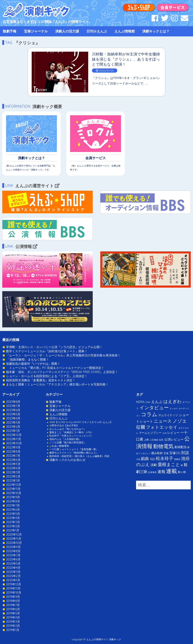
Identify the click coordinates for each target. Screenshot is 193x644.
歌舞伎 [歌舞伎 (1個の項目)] (177, 459)
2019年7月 (13, 605)
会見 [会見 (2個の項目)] (161, 440)
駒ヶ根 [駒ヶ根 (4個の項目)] (182, 472)
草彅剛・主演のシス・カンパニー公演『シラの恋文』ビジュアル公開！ (54, 347)
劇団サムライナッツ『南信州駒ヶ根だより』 (74, 453)
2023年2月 (13, 427)
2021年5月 (13, 514)
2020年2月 (13, 576)
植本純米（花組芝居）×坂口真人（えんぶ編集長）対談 (79, 456)
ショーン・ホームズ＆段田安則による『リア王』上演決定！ (47, 376)
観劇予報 (10, 31)
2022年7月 (13, 456)
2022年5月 (13, 464)
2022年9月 (13, 447)
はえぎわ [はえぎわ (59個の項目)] (172, 401)
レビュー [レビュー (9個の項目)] (173, 433)
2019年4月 (13, 617)
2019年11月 (13, 588)
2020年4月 (13, 568)
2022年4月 (13, 468)
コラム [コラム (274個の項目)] (149, 414)
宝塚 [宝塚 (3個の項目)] (166, 453)
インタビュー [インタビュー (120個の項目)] (154, 407)
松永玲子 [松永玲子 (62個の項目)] (165, 458)
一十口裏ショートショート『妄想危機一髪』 (74, 449)
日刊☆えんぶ (97, 31)
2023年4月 (13, 418)
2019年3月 (13, 622)
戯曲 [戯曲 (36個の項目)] (145, 458)
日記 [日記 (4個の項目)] (152, 459)
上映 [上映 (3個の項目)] (146, 440)
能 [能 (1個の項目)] (182, 465)
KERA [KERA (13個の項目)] (140, 402)
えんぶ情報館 (125, 31)
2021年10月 (14, 493)
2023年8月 (13, 402)
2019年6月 (13, 609)
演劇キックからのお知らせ (67, 460)
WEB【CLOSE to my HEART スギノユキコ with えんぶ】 (81, 422)
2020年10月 (14, 543)
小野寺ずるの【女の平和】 (64, 425)
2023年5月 (13, 414)
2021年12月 (14, 485)
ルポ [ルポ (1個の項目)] (165, 433)
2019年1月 (13, 630)
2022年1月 (13, 481)
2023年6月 (13, 410)
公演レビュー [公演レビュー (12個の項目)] (174, 439)
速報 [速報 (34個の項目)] (161, 471)
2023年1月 (13, 431)
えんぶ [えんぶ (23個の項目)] (157, 402)
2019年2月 (13, 626)
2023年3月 (13, 422)
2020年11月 (14, 539)
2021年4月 (13, 518)
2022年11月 (14, 439)
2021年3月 (13, 522)
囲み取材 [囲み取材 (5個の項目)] (157, 453)
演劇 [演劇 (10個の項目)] (154, 465)
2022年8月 (13, 451)
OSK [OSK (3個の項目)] (148, 402)
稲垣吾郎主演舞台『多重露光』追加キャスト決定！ (41, 380)
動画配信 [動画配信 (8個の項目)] (181, 447)
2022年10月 (14, 443)
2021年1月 (13, 530)
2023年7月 (13, 406)
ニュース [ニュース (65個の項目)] (163, 421)
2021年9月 (13, 497)
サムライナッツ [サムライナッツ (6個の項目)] (168, 415)
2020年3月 (13, 572)
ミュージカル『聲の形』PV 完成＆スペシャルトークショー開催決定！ (55, 368)
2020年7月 (13, 555)
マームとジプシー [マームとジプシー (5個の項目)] (150, 433)
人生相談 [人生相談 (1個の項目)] (154, 440)
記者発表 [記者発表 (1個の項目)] (152, 472)
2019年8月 (13, 601)
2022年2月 (13, 476)
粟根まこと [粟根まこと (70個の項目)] (169, 464)
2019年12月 (14, 584)
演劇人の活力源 (67, 31)
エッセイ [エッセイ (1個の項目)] (174, 408)
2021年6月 (13, 510)
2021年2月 (13, 526)
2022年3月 (13, 472)
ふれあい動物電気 (59, 446)
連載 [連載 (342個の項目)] (172, 471)
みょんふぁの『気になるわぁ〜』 (68, 429)
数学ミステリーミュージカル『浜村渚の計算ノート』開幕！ (47, 351)
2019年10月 (14, 593)
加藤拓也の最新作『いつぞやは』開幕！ (33, 364)
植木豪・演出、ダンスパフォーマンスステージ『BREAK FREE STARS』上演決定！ (62, 372)
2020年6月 (13, 559)
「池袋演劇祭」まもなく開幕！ (28, 359)
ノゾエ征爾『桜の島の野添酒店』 (68, 442)
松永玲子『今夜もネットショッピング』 (71, 436)
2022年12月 (14, 435)
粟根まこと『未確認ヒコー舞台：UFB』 (71, 432)
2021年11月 (13, 489)
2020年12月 (14, 534)
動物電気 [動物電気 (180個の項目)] (163, 446)
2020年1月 (13, 580)
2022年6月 (13, 460)
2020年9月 (13, 547)
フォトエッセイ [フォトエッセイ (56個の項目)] (162, 427)
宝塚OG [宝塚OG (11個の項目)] (175, 453)
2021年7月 (13, 505)
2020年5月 (13, 563)
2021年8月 (13, 501)
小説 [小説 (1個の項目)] (138, 459)
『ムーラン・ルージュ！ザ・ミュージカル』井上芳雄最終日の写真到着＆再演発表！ (63, 355)
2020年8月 (13, 551)
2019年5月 (13, 613)
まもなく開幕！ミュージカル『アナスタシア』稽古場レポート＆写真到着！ (57, 384)
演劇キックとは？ (156, 31)
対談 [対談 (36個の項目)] (185, 453)
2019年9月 (13, 597)
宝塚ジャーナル (36, 31)
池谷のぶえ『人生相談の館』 (65, 439)
